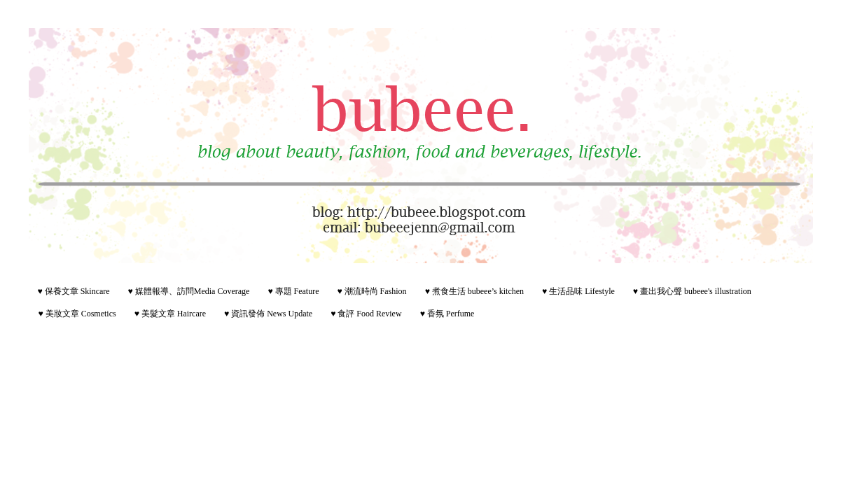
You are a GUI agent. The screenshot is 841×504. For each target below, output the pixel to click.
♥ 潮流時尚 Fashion (371, 291)
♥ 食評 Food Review (366, 314)
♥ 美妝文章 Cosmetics (77, 314)
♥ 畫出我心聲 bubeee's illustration (692, 291)
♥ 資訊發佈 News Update (268, 314)
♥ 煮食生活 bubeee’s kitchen (474, 291)
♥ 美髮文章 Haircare (170, 314)
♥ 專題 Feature (293, 291)
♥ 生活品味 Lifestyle (578, 291)
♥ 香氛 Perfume (447, 314)
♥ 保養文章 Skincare (74, 291)
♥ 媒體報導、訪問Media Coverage (189, 291)
